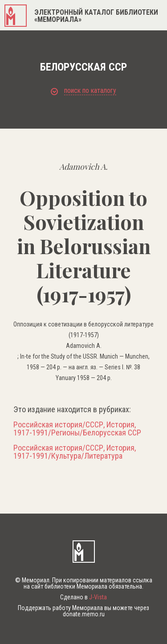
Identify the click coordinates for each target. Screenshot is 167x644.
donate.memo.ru (84, 614)
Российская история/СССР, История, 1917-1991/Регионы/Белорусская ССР (77, 429)
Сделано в (83, 597)
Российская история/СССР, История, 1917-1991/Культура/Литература (75, 452)
